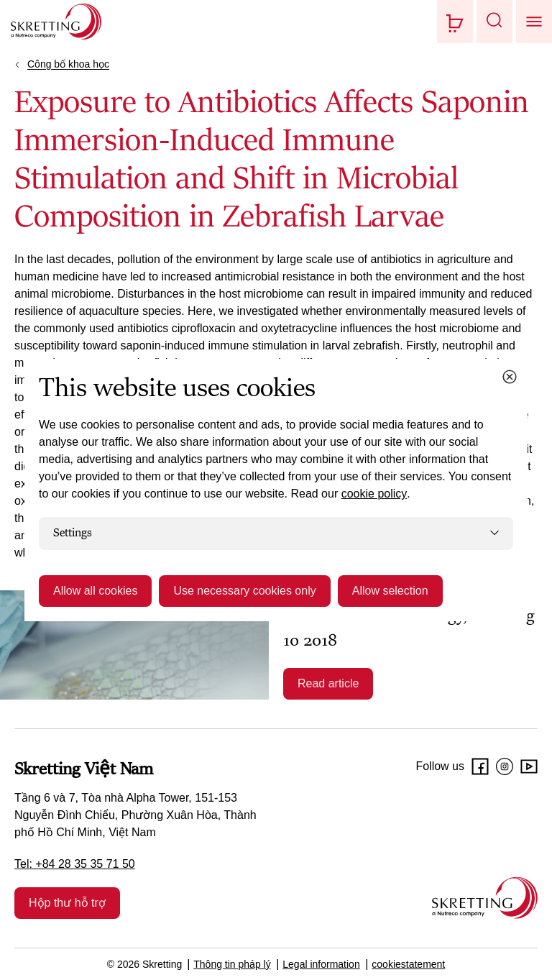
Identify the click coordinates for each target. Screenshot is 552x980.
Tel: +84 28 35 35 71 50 (75, 864)
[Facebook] (480, 766)
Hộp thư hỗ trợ (67, 903)
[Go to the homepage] (485, 898)
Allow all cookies (95, 591)
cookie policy (374, 494)
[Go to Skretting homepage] (56, 22)
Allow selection (390, 591)
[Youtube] (529, 766)
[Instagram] (505, 766)
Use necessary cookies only (244, 591)
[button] (494, 22)
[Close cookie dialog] (510, 377)
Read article (328, 683)
